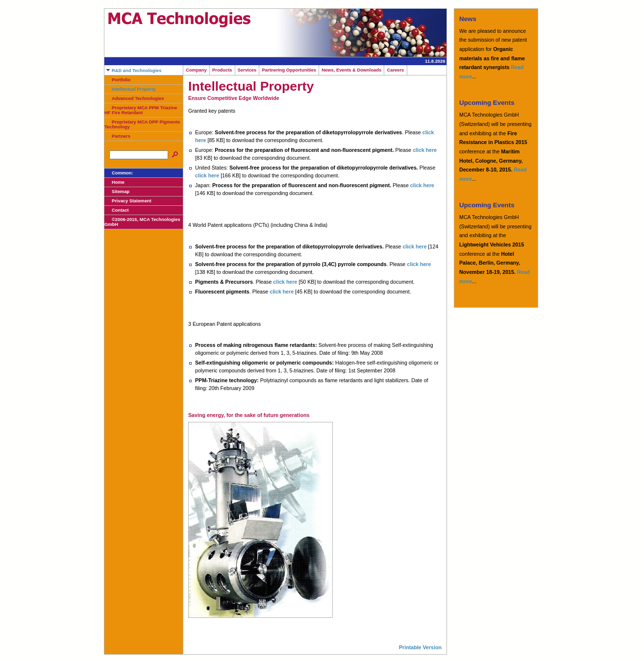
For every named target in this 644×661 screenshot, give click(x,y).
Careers (395, 70)
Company (196, 70)
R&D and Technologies (133, 71)
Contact (117, 210)
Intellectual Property (130, 89)
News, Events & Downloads (351, 70)
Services (247, 70)
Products (222, 70)
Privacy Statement (128, 201)
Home (114, 182)
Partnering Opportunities (289, 70)
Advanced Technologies (134, 98)
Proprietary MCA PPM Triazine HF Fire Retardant (141, 110)
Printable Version (420, 647)
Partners (117, 136)
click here (425, 150)
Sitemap (117, 192)
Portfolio (117, 80)
